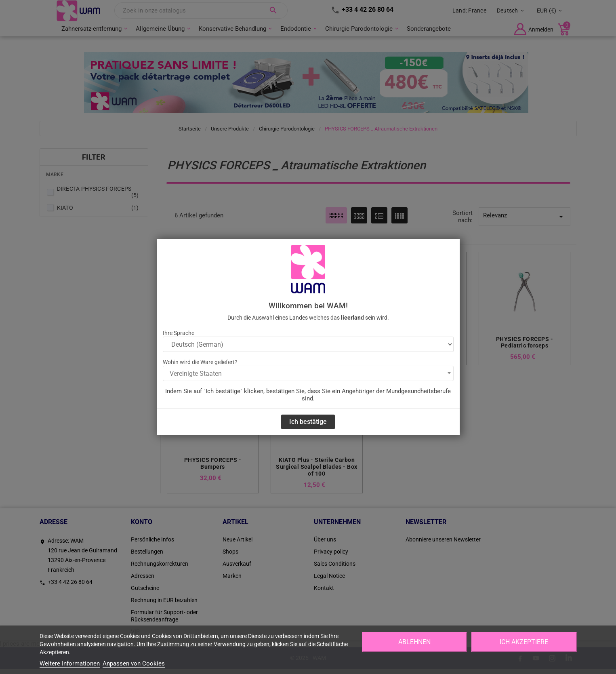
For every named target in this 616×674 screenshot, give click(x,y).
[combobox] (308, 373)
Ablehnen (414, 642)
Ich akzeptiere (524, 642)
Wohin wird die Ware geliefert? (200, 362)
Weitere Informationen (70, 663)
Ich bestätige (308, 422)
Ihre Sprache (179, 333)
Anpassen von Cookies (134, 663)
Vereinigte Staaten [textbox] (196, 374)
